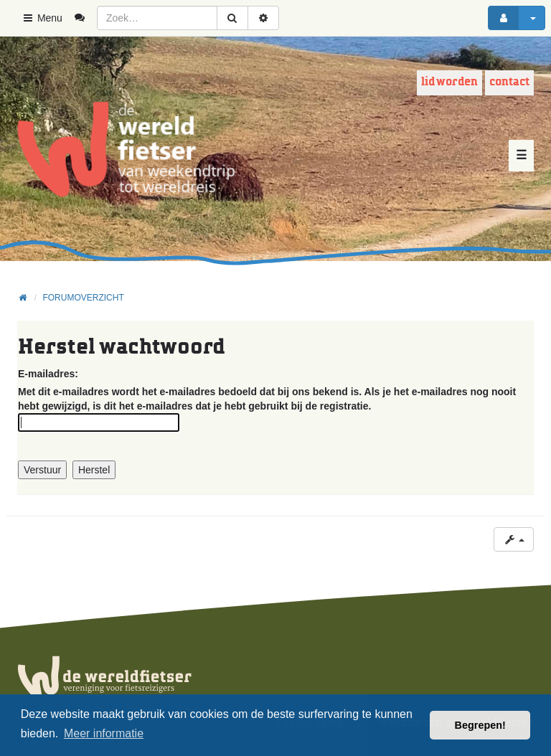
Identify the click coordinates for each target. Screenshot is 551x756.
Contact (509, 82)
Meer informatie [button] (104, 733)
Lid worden (449, 82)
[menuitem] (85, 18)
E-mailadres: (48, 374)
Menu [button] (42, 18)
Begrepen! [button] (480, 725)
